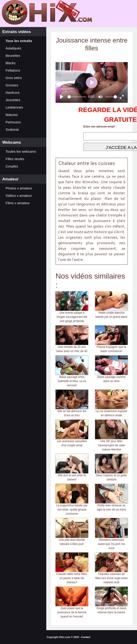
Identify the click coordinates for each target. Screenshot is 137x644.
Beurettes (13, 56)
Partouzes (13, 122)
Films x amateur (18, 203)
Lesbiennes (14, 107)
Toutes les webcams (21, 152)
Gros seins (14, 78)
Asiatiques (13, 48)
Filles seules (15, 159)
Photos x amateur (19, 188)
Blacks (11, 63)
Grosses (12, 85)
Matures (12, 115)
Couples (12, 166)
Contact (86, 637)
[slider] (77, 97)
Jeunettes (13, 100)
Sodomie (12, 130)
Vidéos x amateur (19, 196)
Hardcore (12, 93)
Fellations (13, 70)
